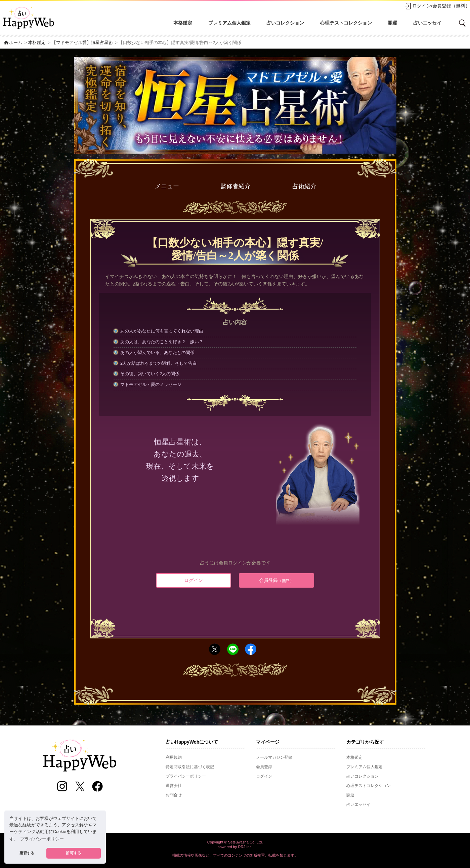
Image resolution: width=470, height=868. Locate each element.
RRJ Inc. (245, 847)
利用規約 (174, 757)
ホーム (13, 43)
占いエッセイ (427, 23)
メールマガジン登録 (274, 757)
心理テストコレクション (346, 23)
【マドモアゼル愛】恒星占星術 (82, 43)
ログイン (194, 580)
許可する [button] (74, 853)
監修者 (236, 186)
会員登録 (276, 580)
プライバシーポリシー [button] (42, 839)
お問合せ (174, 795)
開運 (392, 23)
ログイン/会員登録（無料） (437, 6)
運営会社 (174, 786)
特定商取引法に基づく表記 (190, 767)
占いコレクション (285, 23)
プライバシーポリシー (186, 776)
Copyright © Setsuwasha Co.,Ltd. (235, 842)
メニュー (167, 186)
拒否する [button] (27, 853)
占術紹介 (304, 186)
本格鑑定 (183, 23)
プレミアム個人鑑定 (229, 23)
